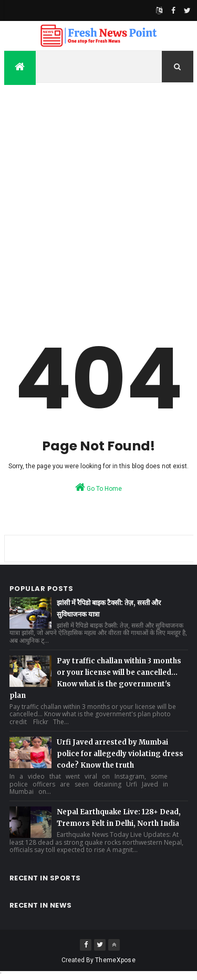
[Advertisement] (98, 194)
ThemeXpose (115, 960)
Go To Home (98, 487)
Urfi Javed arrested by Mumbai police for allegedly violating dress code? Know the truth (120, 754)
